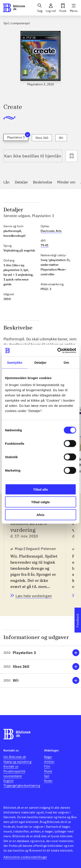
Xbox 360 (42, 138)
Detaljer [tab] (41, 363)
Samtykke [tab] (15, 363)
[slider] (40, 63)
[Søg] (40, 8)
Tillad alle (40, 489)
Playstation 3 (18, 137)
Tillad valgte (40, 502)
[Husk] (63, 8)
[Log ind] (51, 8)
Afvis (40, 515)
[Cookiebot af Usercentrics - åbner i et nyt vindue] (58, 350)
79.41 (45, 245)
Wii (61, 138)
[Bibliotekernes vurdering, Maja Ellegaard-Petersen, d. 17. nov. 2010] (34, 596)
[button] (40, 653)
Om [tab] (66, 363)
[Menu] (74, 8)
